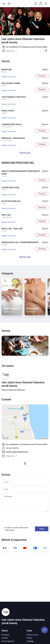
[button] (46, 51)
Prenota (42, 76)
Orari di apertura (8, 641)
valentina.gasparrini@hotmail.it (17, 452)
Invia (42, 529)
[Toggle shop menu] (9, 4)
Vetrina (29, 638)
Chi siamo (5, 635)
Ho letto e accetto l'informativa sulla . (17, 529)
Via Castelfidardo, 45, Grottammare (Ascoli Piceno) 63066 (27, 47)
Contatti (5, 638)
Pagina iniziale (32, 635)
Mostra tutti (25, 153)
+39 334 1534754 (12, 448)
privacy (12, 530)
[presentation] (22, 519)
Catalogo (30, 641)
